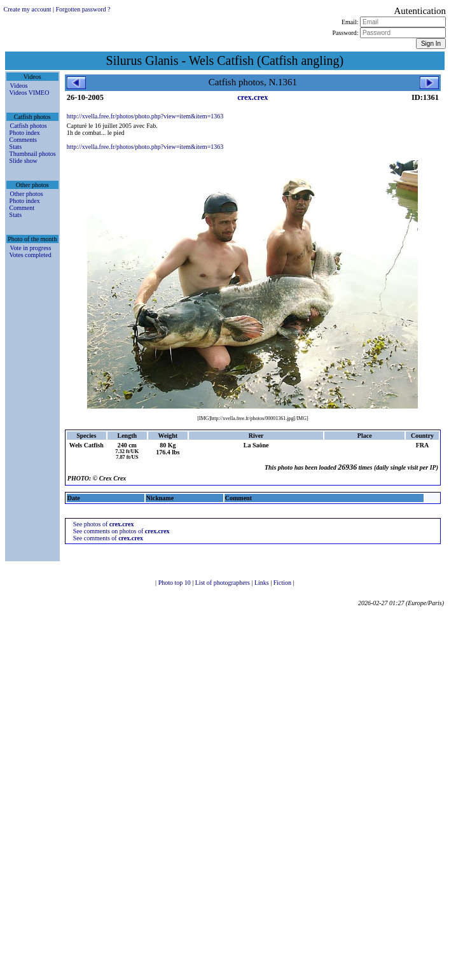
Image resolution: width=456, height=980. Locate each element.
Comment (22, 208)
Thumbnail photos (33, 154)
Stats (16, 147)
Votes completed (31, 255)
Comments (23, 140)
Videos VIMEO (30, 93)
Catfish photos (29, 126)
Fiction (283, 583)
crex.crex (252, 97)
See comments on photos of (121, 531)
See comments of (108, 538)
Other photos (27, 194)
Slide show (24, 161)
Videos (19, 86)
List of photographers (224, 583)
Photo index (25, 133)
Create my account (28, 9)
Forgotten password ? (83, 9)
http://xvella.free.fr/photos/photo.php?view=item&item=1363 (145, 116)
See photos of (104, 524)
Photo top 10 (176, 583)
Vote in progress (31, 248)
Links (262, 583)
